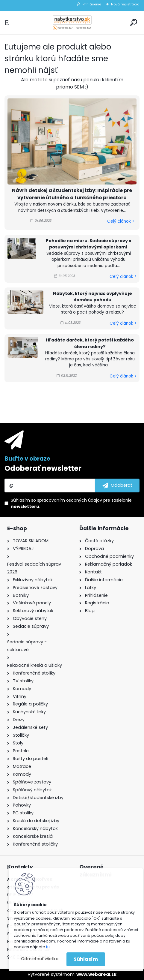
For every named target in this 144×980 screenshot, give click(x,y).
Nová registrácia (125, 4)
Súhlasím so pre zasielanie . (71, 503)
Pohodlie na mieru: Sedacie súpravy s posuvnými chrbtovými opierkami (88, 244)
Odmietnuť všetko (40, 959)
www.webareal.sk (96, 974)
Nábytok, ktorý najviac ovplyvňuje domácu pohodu (93, 297)
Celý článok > (121, 221)
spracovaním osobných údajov (70, 500)
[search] (134, 22)
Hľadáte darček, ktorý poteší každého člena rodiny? (90, 343)
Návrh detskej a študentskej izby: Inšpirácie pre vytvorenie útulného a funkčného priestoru (72, 194)
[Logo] (72, 23)
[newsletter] (117, 485)
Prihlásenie (92, 4)
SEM (79, 87)
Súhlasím (86, 959)
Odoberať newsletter (43, 468)
